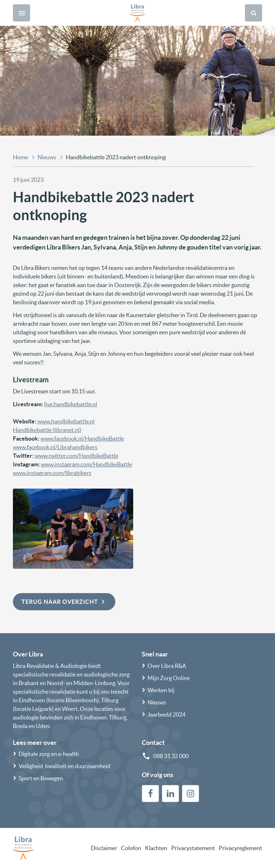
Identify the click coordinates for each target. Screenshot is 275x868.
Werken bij (161, 690)
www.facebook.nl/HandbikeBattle (82, 438)
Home (20, 157)
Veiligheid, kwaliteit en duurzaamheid (64, 766)
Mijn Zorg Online (169, 678)
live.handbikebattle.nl (71, 404)
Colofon (131, 848)
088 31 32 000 (171, 756)
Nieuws (47, 157)
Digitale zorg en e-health (49, 754)
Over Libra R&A (167, 666)
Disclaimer (104, 848)
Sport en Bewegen (41, 778)
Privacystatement (193, 848)
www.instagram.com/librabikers (52, 473)
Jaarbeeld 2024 (167, 714)
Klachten (156, 848)
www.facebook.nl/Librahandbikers (55, 447)
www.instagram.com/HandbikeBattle (86, 464)
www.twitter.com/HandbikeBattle (76, 456)
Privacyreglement (240, 848)
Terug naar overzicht (64, 602)
